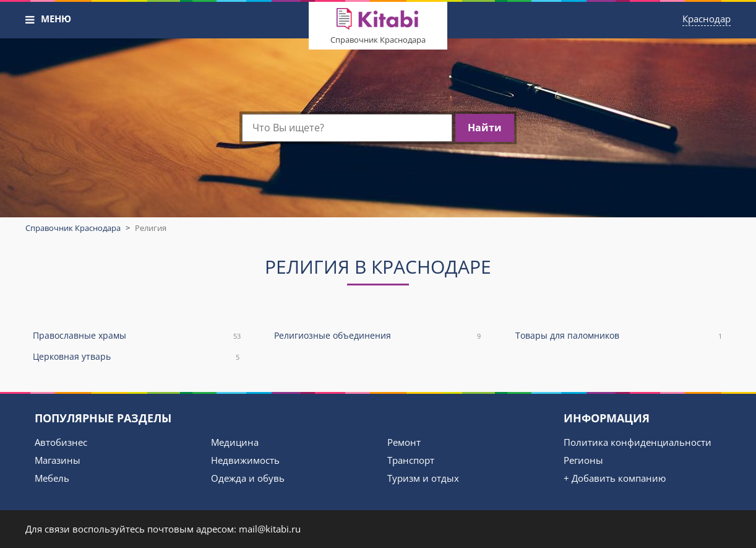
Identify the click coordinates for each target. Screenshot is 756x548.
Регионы (583, 460)
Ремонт (404, 442)
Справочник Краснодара (378, 40)
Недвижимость (245, 460)
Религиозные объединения (378, 336)
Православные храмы (137, 336)
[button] (30, 20)
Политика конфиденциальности (638, 442)
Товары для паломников (619, 336)
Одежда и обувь (248, 478)
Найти (485, 128)
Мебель (52, 478)
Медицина (235, 442)
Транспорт (411, 460)
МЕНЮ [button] (56, 19)
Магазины (58, 460)
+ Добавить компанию (615, 478)
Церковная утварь (137, 357)
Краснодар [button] (707, 19)
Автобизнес (61, 442)
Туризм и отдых (423, 478)
